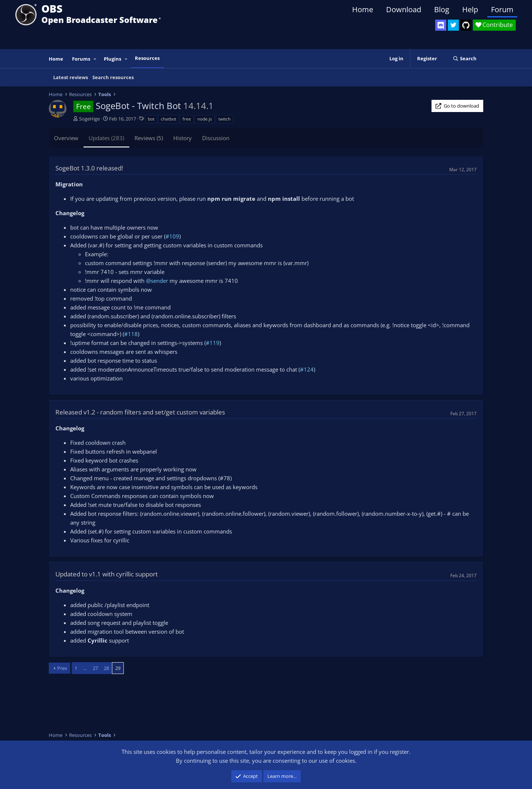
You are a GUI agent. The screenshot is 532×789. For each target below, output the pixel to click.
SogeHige (89, 119)
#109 (172, 236)
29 (118, 668)
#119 (213, 343)
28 (106, 668)
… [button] (85, 668)
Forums (81, 59)
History (183, 138)
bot (151, 119)
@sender (157, 281)
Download (404, 9)
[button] (95, 59)
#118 (131, 334)
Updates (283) (106, 138)
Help (470, 9)
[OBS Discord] (441, 25)
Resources (147, 58)
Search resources (113, 77)
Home (363, 9)
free (187, 119)
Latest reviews (71, 77)
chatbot (168, 119)
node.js (205, 119)
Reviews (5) (149, 138)
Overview (66, 138)
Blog (442, 9)
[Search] (465, 59)
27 (95, 668)
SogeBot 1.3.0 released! (89, 168)
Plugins (112, 59)
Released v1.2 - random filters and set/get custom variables (140, 412)
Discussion (216, 138)
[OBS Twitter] (453, 25)
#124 (307, 369)
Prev (62, 668)
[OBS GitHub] (466, 25)
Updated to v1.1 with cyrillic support (107, 574)
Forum (502, 9)
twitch (224, 119)
